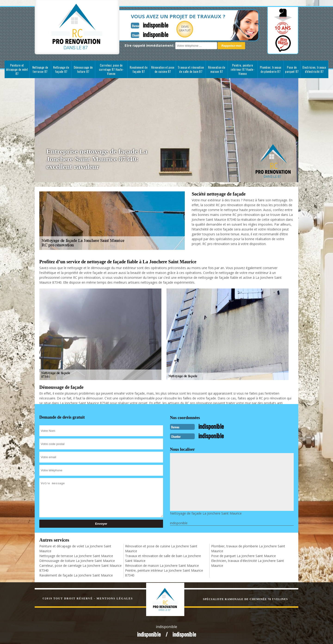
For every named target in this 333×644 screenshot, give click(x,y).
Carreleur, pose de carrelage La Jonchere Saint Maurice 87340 (80, 567)
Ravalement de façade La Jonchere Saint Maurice (76, 575)
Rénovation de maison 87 (217, 69)
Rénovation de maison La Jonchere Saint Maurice (162, 565)
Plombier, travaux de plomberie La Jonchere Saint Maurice (248, 548)
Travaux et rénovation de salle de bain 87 (191, 69)
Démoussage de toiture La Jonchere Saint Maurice (77, 560)
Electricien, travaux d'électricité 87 (314, 69)
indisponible (144, 25)
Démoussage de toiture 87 (83, 69)
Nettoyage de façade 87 (61, 69)
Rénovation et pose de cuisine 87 (163, 69)
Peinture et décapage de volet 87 (17, 69)
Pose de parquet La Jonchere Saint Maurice (244, 555)
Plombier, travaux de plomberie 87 (271, 69)
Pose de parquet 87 (292, 69)
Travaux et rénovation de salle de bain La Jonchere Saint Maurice (163, 558)
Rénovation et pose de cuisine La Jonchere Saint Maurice (161, 548)
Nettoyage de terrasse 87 (40, 69)
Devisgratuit (174, 29)
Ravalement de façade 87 (139, 69)
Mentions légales (115, 598)
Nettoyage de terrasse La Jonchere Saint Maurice (76, 555)
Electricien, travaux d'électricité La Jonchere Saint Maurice (248, 563)
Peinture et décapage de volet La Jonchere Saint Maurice (75, 548)
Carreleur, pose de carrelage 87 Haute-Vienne (111, 69)
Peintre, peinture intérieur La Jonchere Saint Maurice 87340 (164, 572)
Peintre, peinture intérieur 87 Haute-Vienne (243, 69)
